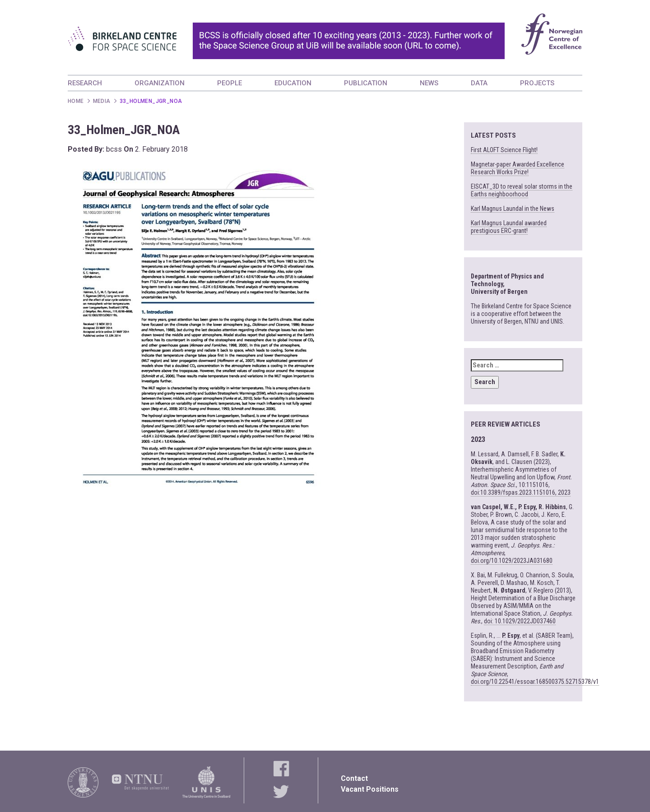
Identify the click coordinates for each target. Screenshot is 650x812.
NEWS (429, 83)
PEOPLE (230, 83)
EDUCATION (293, 83)
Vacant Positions (370, 789)
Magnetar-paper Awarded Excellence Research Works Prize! (518, 168)
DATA (479, 83)
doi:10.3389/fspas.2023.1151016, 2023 (521, 492)
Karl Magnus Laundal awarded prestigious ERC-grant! (509, 227)
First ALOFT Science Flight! (504, 150)
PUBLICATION (366, 83)
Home (76, 101)
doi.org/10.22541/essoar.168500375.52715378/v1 (535, 682)
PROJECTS (537, 83)
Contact (354, 778)
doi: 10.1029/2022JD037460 (520, 621)
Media (102, 101)
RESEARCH (85, 83)
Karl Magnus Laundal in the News (513, 209)
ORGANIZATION (160, 83)
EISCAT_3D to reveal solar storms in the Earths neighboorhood (522, 190)
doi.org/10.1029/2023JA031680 (512, 561)
